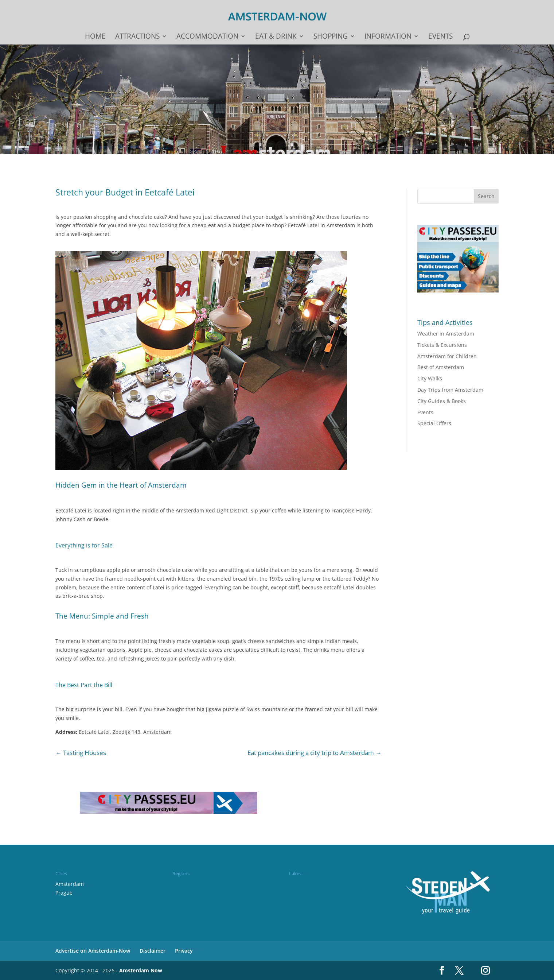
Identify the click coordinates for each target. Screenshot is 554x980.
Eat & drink (276, 37)
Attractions (137, 37)
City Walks (430, 378)
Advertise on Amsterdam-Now (93, 951)
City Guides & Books (442, 401)
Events (440, 37)
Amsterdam (70, 884)
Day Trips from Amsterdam (450, 390)
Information (388, 37)
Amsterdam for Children (447, 356)
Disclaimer (153, 951)
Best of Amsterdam (441, 367)
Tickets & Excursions (442, 345)
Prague (64, 893)
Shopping (331, 37)
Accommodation (207, 37)
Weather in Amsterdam (446, 334)
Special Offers (434, 423)
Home (95, 37)
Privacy (184, 951)
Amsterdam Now (141, 970)
